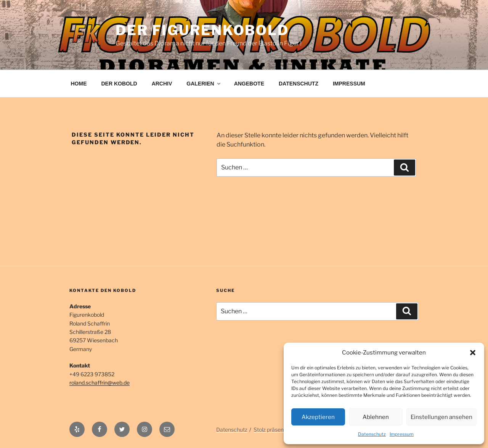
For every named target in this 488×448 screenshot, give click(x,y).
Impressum (402, 434)
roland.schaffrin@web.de (100, 383)
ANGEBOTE (249, 84)
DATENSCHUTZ (299, 84)
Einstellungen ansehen (441, 417)
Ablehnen (376, 417)
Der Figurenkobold (202, 30)
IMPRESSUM (349, 84)
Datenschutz (372, 434)
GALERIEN (204, 84)
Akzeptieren (318, 417)
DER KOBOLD (119, 84)
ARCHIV (162, 84)
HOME (79, 84)
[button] (473, 353)
